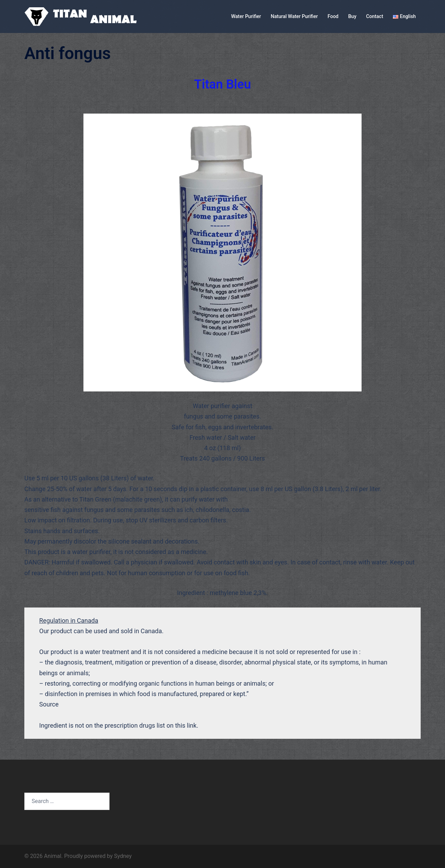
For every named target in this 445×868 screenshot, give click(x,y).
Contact (375, 16)
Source (49, 704)
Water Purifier (246, 16)
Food (333, 16)
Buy (352, 16)
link (192, 725)
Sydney (123, 856)
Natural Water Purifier (294, 16)
